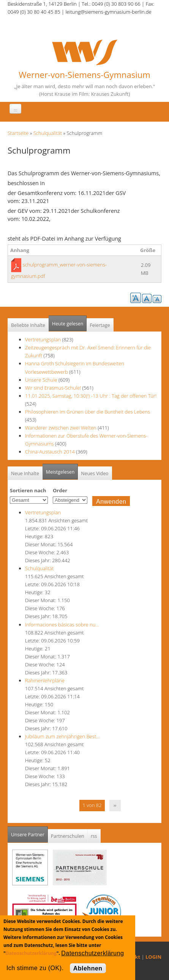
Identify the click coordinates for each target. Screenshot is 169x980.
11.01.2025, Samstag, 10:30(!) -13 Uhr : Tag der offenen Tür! (91, 396)
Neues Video (95, 473)
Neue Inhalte (25, 473)
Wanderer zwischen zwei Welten (61, 428)
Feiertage (100, 325)
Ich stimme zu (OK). (35, 968)
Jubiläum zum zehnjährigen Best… (62, 736)
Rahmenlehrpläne (45, 680)
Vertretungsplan (43, 339)
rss (94, 836)
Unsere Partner (29, 832)
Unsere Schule (41, 380)
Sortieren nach (28, 490)
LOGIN (153, 957)
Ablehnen (88, 968)
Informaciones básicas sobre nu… (62, 625)
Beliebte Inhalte (28, 325)
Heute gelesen (68, 324)
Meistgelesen (60, 472)
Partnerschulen (68, 836)
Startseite (18, 133)
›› (115, 805)
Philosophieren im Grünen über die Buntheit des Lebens (88, 412)
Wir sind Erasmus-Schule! (53, 388)
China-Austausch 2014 (50, 452)
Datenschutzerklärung (31, 953)
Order (60, 490)
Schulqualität (48, 133)
